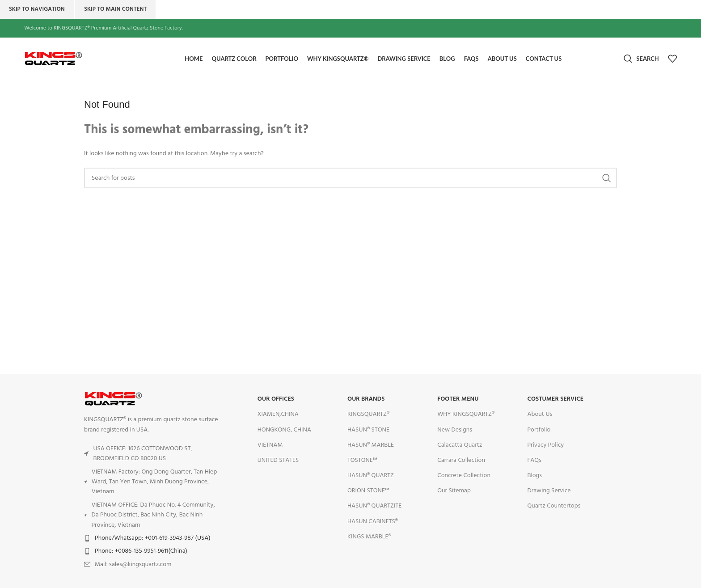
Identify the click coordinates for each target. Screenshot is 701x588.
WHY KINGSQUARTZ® (466, 415)
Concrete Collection (464, 476)
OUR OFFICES (276, 400)
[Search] (641, 59)
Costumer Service (555, 400)
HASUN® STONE (368, 430)
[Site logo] (73, 59)
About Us (540, 415)
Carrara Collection (461, 460)
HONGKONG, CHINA (284, 430)
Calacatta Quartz (460, 445)
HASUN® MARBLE (371, 445)
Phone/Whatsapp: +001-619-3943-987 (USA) (153, 538)
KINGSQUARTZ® (368, 415)
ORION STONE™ (368, 491)
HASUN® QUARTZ (371, 476)
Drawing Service (549, 491)
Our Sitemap (454, 491)
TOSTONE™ (362, 460)
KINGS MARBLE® (369, 537)
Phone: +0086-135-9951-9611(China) (141, 552)
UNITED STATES (278, 460)
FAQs (534, 460)
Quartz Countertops (554, 506)
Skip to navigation (37, 9)
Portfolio (539, 430)
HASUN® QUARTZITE (374, 506)
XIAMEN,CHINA (278, 415)
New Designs (455, 430)
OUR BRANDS (366, 400)
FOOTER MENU (458, 400)
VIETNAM (270, 445)
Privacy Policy (545, 445)
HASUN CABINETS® (373, 522)
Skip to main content (115, 9)
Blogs (534, 476)
